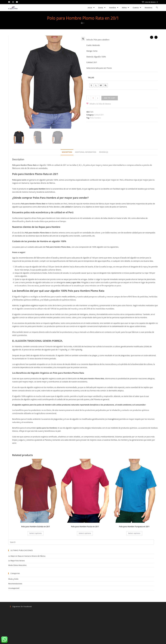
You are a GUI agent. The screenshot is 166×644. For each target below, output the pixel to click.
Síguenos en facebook (22, 607)
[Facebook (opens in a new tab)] (10, 2)
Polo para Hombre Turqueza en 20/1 (134, 527)
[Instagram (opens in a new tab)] (13, 2)
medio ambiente (69, 297)
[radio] (91, 85)
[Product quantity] (93, 98)
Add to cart (110, 98)
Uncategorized (14, 588)
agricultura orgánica (30, 306)
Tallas (91, 78)
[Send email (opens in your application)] (17, 2)
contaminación (118, 327)
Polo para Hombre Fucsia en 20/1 (85, 527)
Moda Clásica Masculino (17, 565)
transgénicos (113, 419)
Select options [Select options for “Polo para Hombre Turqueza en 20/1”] (134, 534)
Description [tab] (67, 152)
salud (86, 297)
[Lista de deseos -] (150, 2)
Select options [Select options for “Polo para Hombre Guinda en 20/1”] (36, 534)
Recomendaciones (15, 584)
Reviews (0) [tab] (104, 152)
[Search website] (157, 8)
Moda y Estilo (13, 579)
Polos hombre (95, 118)
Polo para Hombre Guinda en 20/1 (36, 527)
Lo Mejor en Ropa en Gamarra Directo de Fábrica (27, 556)
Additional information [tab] (86, 152)
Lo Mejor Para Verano (16, 561)
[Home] (82, 23)
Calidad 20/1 (99, 115)
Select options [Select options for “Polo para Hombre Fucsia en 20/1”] (85, 534)
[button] (83, 39)
